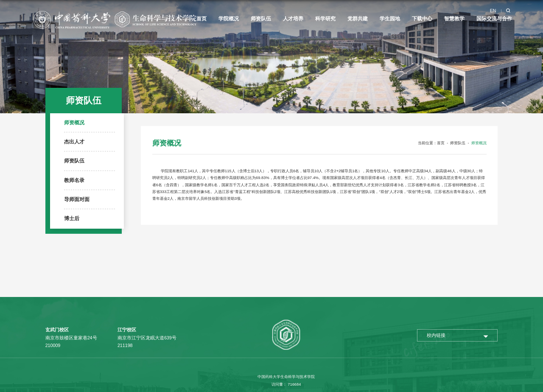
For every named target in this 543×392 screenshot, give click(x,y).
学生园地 (390, 19)
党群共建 (358, 19)
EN (493, 11)
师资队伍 (261, 19)
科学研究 (325, 19)
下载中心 (422, 19)
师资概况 (479, 143)
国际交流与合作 (494, 19)
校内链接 (436, 335)
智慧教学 (454, 19)
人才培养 (293, 19)
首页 (202, 19)
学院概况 (229, 19)
